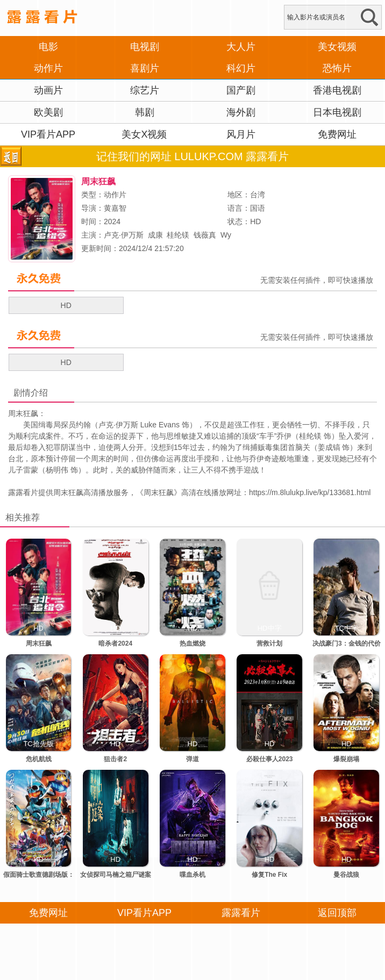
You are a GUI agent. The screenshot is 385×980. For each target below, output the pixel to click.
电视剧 (145, 47)
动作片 (48, 68)
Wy (226, 235)
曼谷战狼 (346, 875)
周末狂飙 (159, 492)
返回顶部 (337, 913)
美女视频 (337, 47)
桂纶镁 (178, 235)
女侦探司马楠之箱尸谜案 (116, 875)
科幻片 (241, 68)
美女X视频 (144, 134)
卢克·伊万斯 (124, 235)
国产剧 (241, 90)
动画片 (48, 90)
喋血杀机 (192, 875)
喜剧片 (145, 68)
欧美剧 (48, 112)
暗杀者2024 (115, 643)
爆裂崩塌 (346, 759)
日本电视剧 (337, 112)
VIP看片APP (48, 134)
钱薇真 (205, 235)
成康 (155, 235)
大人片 (241, 47)
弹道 (192, 759)
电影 (48, 47)
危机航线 (39, 759)
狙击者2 (115, 759)
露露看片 (23, 492)
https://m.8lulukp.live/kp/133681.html (310, 492)
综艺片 (145, 90)
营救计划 (269, 643)
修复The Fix (269, 875)
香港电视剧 (337, 90)
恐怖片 (337, 68)
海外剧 (241, 112)
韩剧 (145, 112)
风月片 (241, 134)
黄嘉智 (115, 208)
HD (66, 305)
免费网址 (337, 134)
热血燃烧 (192, 643)
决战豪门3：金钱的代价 (347, 643)
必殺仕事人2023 (270, 759)
